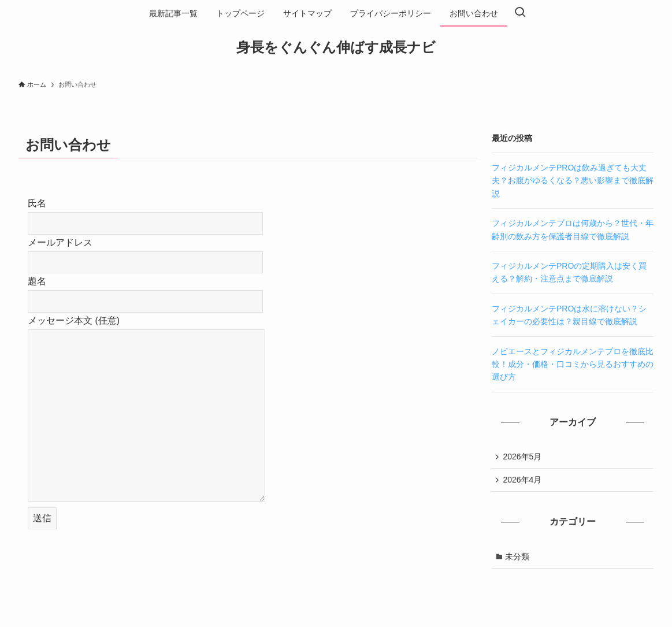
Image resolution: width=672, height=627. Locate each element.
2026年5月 (523, 457)
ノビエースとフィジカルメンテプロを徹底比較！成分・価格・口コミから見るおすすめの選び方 (573, 364)
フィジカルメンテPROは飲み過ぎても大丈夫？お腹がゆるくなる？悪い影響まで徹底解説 (573, 181)
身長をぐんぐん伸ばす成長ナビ (336, 47)
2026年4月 (523, 481)
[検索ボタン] (520, 13)
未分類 (518, 559)
